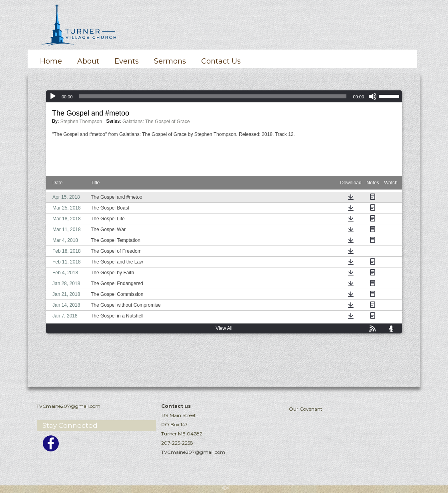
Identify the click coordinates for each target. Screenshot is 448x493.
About (88, 61)
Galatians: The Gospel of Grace (156, 122)
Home (51, 61)
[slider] (213, 96)
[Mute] (373, 96)
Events (127, 61)
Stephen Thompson (81, 122)
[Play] (53, 96)
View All (224, 328)
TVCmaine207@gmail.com (193, 452)
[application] (224, 96)
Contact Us (221, 61)
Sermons (170, 61)
